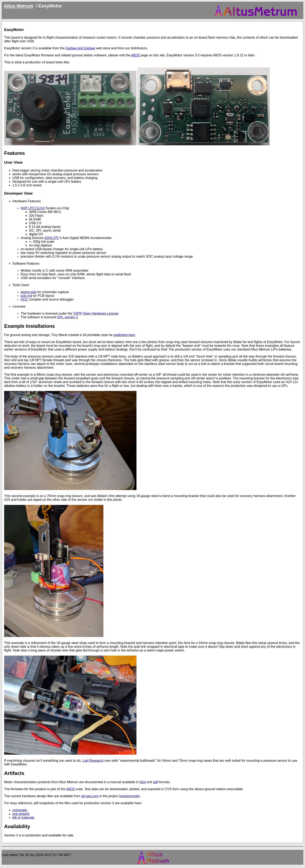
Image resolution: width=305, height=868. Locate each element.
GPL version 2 (68, 317)
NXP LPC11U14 (33, 208)
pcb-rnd (26, 296)
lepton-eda (29, 292)
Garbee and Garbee (80, 48)
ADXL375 (52, 238)
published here (124, 335)
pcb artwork (21, 814)
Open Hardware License (101, 313)
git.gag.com (90, 796)
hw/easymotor (130, 796)
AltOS (135, 55)
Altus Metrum (19, 6)
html (143, 782)
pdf (155, 782)
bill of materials (23, 818)
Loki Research (93, 761)
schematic (20, 810)
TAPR (77, 313)
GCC (24, 299)
